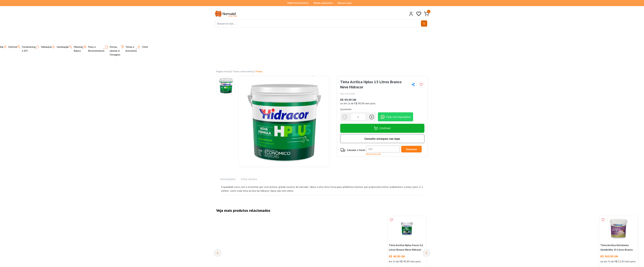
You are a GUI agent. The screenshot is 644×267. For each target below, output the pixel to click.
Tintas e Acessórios (243, 71)
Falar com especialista (395, 117)
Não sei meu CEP (373, 154)
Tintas (259, 71)
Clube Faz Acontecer (298, 3)
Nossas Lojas (345, 3)
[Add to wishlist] (421, 84)
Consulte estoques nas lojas (382, 139)
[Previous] (218, 253)
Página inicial (223, 71)
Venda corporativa (323, 3)
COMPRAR (382, 128)
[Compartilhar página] (413, 84)
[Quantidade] (358, 117)
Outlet (140, 47)
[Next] (426, 253)
